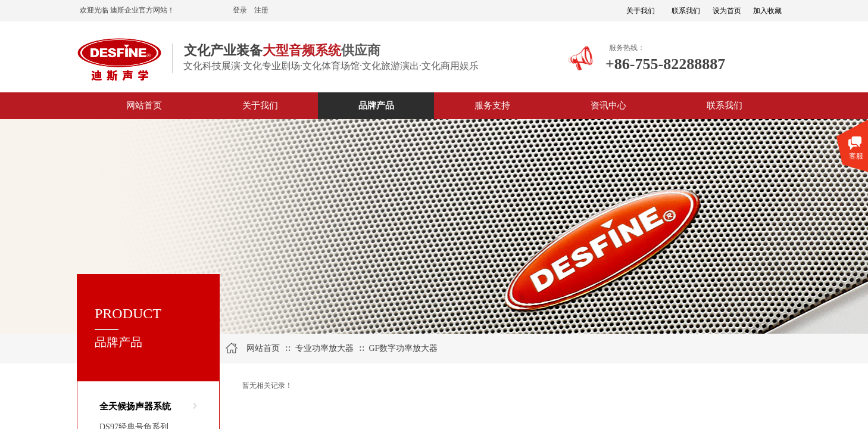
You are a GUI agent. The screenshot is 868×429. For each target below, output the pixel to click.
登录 (240, 10)
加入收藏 (767, 11)
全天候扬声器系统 (135, 406)
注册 (261, 10)
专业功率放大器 (324, 348)
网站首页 (263, 348)
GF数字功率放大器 (403, 348)
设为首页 (727, 11)
